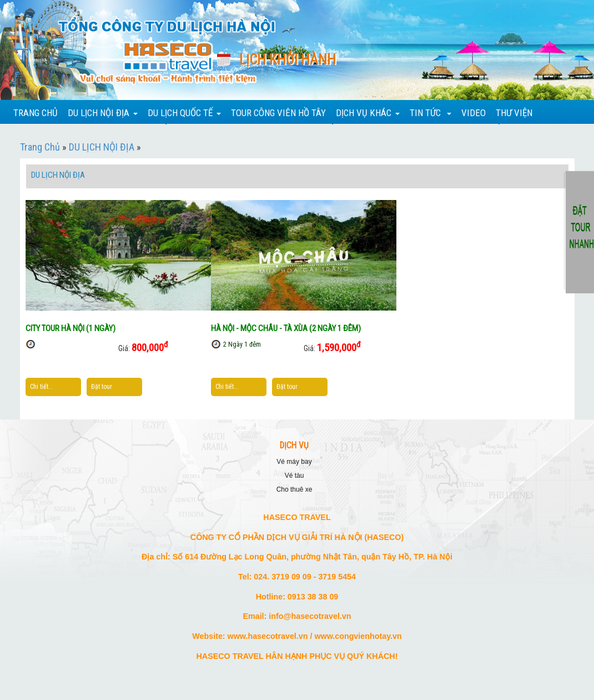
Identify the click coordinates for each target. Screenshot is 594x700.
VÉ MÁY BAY (294, 462)
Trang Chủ (40, 147)
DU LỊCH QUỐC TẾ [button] (184, 113)
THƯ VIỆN (514, 113)
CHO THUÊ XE (295, 489)
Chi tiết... (42, 387)
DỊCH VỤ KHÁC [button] (368, 113)
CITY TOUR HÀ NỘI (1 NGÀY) (71, 328)
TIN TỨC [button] (431, 113)
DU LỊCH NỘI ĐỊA (102, 147)
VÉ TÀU (295, 476)
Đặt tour (102, 387)
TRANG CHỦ (36, 113)
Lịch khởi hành (288, 60)
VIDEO (474, 113)
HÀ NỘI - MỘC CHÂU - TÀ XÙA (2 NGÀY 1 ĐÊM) (286, 328)
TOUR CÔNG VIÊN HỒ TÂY (278, 113)
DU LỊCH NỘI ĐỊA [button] (103, 113)
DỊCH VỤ (294, 446)
